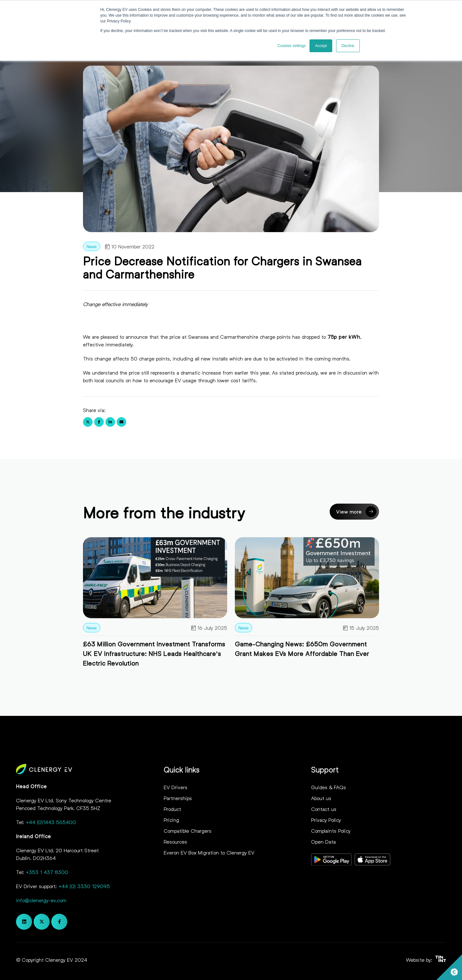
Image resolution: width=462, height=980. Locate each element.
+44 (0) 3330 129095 (84, 886)
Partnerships (178, 798)
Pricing (171, 820)
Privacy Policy (326, 820)
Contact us (324, 809)
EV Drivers (176, 787)
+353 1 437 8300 (47, 872)
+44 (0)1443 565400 (51, 822)
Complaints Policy (331, 831)
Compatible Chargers (188, 831)
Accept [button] (321, 46)
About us (321, 798)
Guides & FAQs (329, 787)
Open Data (323, 842)
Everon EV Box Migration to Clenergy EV (209, 852)
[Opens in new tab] (331, 860)
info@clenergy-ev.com (41, 900)
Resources (175, 842)
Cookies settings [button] (292, 46)
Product (172, 809)
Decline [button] (348, 46)
